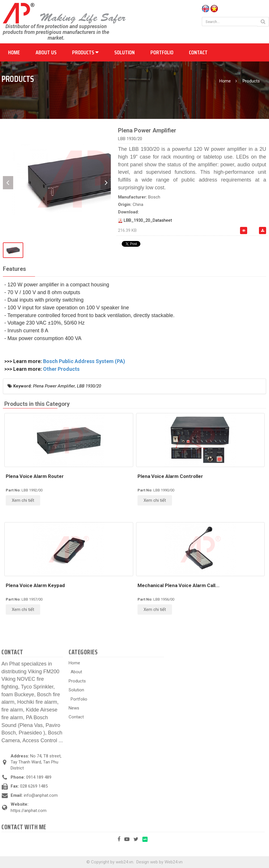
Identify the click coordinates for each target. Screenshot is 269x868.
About (76, 672)
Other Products (61, 369)
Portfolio (162, 52)
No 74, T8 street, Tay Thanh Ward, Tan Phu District (36, 762)
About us (46, 52)
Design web (147, 862)
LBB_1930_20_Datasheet (148, 220)
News (74, 708)
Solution (124, 52)
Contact (198, 52)
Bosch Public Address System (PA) (84, 361)
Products (85, 52)
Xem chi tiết (23, 500)
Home (14, 52)
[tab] (14, 269)
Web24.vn (174, 862)
